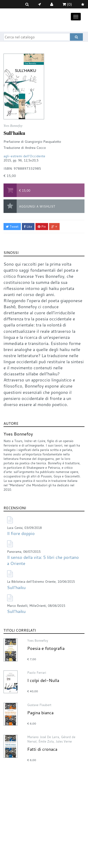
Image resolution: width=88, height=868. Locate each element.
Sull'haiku (16, 587)
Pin (42, 227)
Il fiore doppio (21, 533)
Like (28, 227)
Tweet (12, 227)
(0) (67, 4)
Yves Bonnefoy (18, 434)
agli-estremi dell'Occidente (24, 156)
